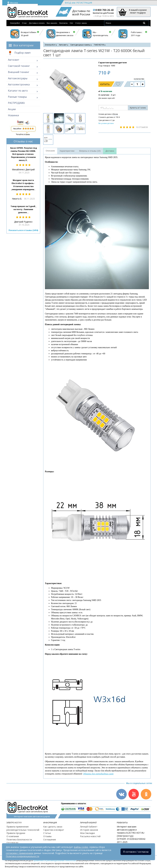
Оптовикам (12, 843)
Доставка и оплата (37, 23)
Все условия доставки (106, 123)
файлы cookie (81, 847)
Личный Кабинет (89, 827)
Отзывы (47, 836)
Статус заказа (81, 23)
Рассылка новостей (90, 836)
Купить (105, 84)
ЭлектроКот (15, 23)
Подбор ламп (19, 53)
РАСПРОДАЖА (16, 103)
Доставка (110, 151)
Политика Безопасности (19, 840)
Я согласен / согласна (136, 852)
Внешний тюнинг (19, 72)
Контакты (63, 23)
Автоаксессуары (18, 78)
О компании (13, 836)
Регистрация (84, 3)
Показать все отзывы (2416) (23, 230)
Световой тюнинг (19, 66)
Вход (68, 3)
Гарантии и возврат (54, 830)
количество (139, 79)
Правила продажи (16, 833)
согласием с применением (19, 853)
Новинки (13, 115)
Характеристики (67, 151)
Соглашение (50, 840)
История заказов (89, 830)
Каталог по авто (18, 91)
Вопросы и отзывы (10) (90, 151)
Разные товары (17, 97)
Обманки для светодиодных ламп (98, 774)
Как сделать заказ (53, 827)
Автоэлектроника (19, 84)
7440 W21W (99, 45)
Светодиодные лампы (80, 45)
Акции (12, 109)
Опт (71, 23)
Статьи (47, 833)
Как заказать (52, 23)
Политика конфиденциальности (22, 856)
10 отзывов (142, 127)
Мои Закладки (87, 833)
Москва (13, 3)
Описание (50, 151)
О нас (24, 23)
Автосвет (14, 60)
